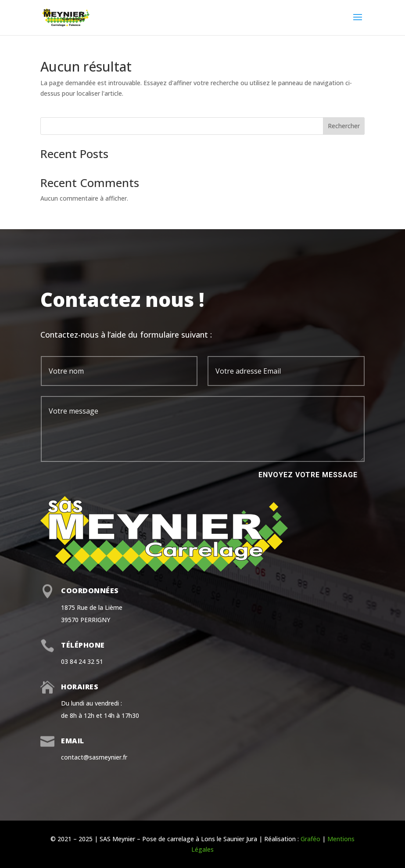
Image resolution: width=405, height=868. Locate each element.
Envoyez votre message (308, 475)
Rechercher (344, 126)
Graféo (310, 839)
